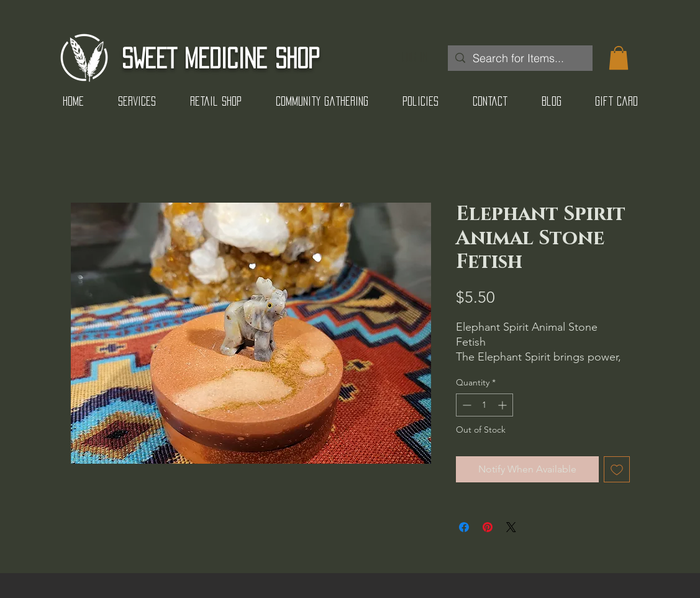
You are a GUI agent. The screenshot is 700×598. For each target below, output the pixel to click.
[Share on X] (511, 527)
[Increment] (503, 405)
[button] (619, 58)
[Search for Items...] (520, 58)
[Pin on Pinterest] (488, 527)
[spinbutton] (484, 405)
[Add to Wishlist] (617, 469)
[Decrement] (466, 405)
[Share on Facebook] (464, 527)
